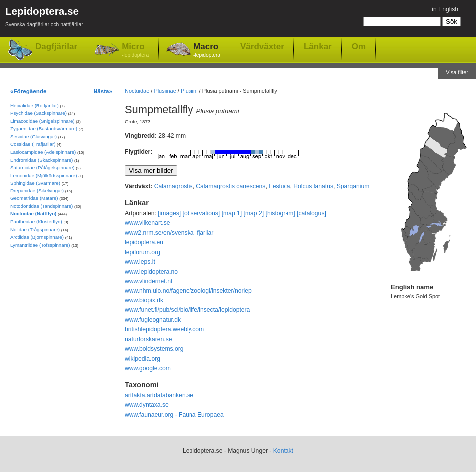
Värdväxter (262, 46)
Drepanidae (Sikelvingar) (37, 191)
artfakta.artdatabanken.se (159, 395)
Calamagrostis (174, 186)
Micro (135, 50)
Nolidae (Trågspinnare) (35, 230)
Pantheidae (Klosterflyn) (36, 222)
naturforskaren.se (148, 339)
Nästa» (103, 91)
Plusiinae (165, 91)
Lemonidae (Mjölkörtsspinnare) (44, 175)
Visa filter (457, 72)
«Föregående (29, 91)
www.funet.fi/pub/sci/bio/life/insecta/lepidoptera (187, 310)
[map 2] (254, 213)
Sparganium (353, 186)
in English (445, 9)
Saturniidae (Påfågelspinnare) (43, 167)
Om (359, 46)
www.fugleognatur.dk (153, 320)
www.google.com (148, 368)
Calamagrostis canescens (231, 186)
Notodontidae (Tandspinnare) (42, 206)
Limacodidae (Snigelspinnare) (43, 121)
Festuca (279, 186)
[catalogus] (312, 213)
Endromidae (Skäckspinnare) (42, 160)
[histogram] (281, 213)
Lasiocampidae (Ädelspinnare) (43, 152)
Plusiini (189, 91)
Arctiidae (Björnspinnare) (37, 237)
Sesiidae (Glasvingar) (34, 137)
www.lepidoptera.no (151, 272)
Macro (207, 50)
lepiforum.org (143, 252)
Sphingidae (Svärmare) (35, 183)
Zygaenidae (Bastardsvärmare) (44, 129)
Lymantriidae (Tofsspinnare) (40, 245)
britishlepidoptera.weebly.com (164, 329)
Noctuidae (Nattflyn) (33, 214)
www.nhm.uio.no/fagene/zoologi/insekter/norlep (188, 291)
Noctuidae (137, 91)
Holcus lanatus (313, 186)
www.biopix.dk (144, 300)
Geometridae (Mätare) (34, 198)
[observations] (201, 213)
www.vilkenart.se (147, 223)
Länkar (318, 46)
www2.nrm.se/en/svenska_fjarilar (169, 233)
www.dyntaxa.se (147, 405)
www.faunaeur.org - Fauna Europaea (174, 415)
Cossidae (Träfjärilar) (33, 144)
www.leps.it (140, 262)
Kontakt (283, 451)
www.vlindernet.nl (148, 281)
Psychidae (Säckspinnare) (39, 113)
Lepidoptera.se (44, 19)
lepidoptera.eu (144, 242)
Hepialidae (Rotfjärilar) (35, 106)
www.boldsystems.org (154, 349)
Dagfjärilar (56, 47)
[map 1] (232, 213)
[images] (169, 213)
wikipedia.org (143, 359)
